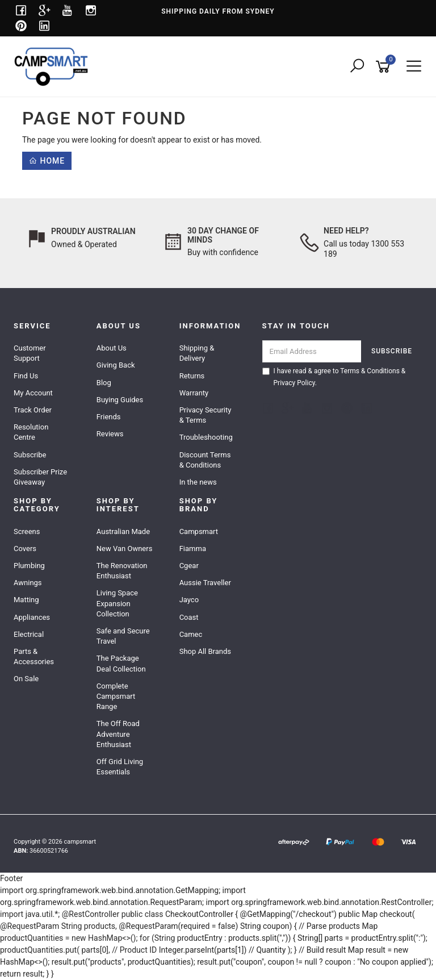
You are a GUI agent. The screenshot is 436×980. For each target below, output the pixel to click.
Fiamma (193, 549)
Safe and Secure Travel (123, 636)
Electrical (29, 634)
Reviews (110, 434)
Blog (104, 383)
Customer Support (30, 353)
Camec (191, 634)
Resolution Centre (31, 432)
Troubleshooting (206, 437)
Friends (109, 417)
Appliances (32, 617)
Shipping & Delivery (197, 353)
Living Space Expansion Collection (117, 603)
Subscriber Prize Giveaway (40, 477)
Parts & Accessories (34, 656)
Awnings (28, 583)
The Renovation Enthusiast (122, 571)
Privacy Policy (294, 383)
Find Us (26, 376)
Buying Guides (120, 400)
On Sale (26, 679)
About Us (112, 348)
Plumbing (29, 566)
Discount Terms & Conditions (205, 460)
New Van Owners (125, 549)
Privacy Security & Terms (206, 415)
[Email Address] (312, 351)
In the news (198, 482)
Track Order (33, 410)
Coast (189, 617)
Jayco (189, 600)
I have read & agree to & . (334, 377)
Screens (27, 531)
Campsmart (199, 531)
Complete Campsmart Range (116, 696)
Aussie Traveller (205, 583)
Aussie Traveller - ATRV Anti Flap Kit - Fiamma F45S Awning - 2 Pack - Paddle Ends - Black (104, 931)
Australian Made (123, 531)
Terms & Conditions (370, 371)
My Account (33, 393)
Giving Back (116, 365)
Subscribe (30, 455)
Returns (192, 376)
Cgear (189, 566)
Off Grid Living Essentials (120, 767)
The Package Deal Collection (121, 663)
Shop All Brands (205, 651)
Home (47, 161)
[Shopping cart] (385, 67)
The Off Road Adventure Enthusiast (118, 734)
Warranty (194, 393)
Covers (25, 549)
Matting (26, 600)
